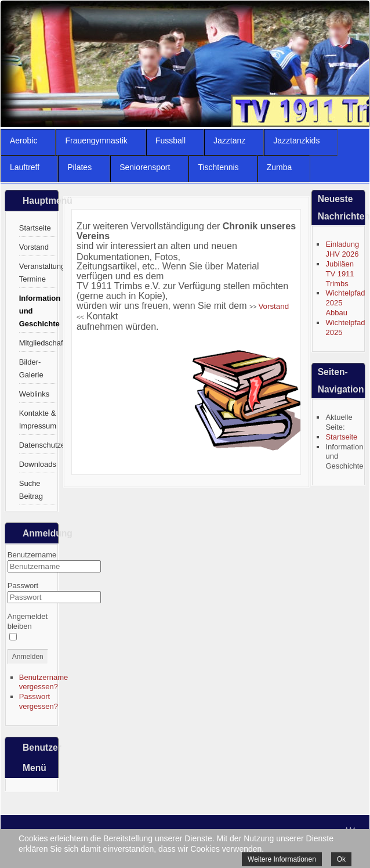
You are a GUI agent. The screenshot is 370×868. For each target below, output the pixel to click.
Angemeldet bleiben (28, 621)
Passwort (23, 586)
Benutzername (32, 555)
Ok (341, 859)
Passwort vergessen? (39, 701)
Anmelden (28, 657)
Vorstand (273, 306)
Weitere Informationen (282, 859)
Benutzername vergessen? (44, 682)
